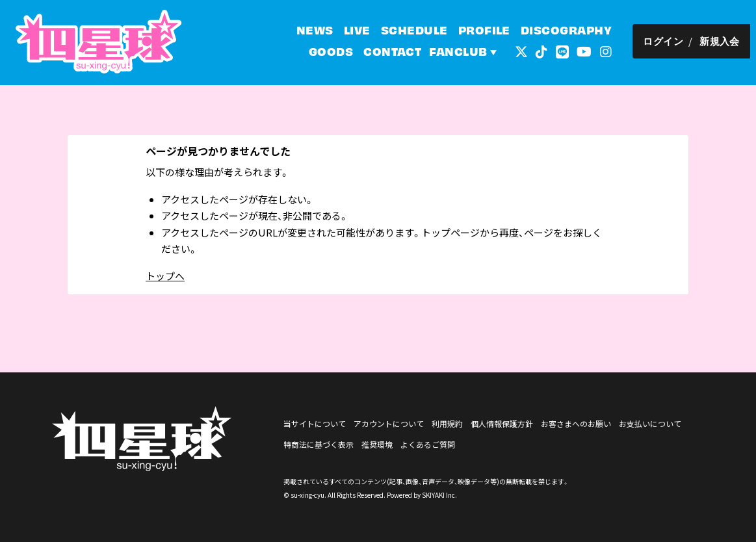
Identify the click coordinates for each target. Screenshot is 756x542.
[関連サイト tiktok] (547, 52)
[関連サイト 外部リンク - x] (527, 52)
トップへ (165, 276)
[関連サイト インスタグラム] (612, 52)
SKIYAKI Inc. (439, 495)
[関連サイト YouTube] (590, 52)
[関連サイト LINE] (568, 52)
